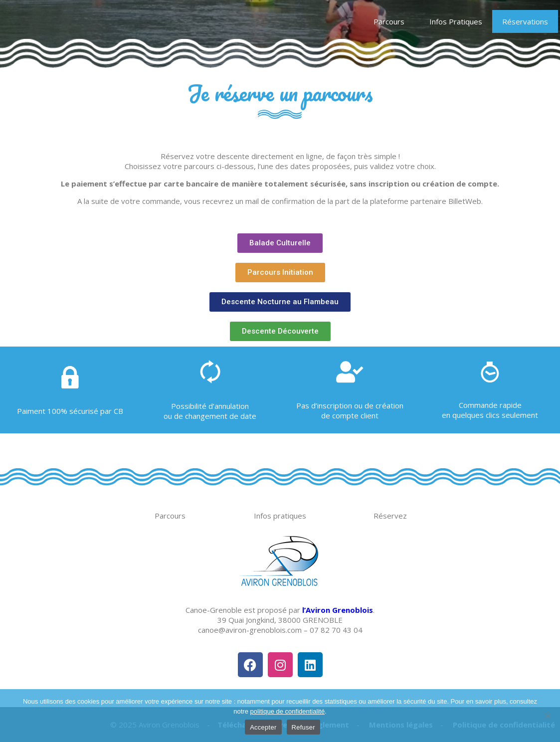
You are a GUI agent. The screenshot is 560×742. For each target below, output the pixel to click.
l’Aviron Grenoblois (338, 610)
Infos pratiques (280, 516)
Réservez (390, 516)
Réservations (525, 21)
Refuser (303, 727)
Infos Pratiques (456, 21)
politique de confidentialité (288, 711)
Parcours (391, 21)
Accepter (263, 727)
